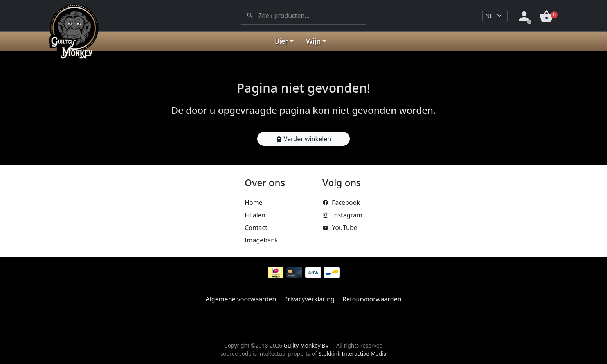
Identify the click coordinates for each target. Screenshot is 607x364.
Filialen (255, 215)
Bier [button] (281, 41)
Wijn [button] (313, 41)
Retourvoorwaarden (372, 299)
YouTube (340, 228)
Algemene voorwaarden (241, 299)
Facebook (341, 203)
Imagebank (261, 240)
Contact (256, 228)
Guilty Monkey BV (306, 345)
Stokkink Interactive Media (353, 354)
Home (254, 203)
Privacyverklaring (309, 299)
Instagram (342, 215)
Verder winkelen (303, 139)
